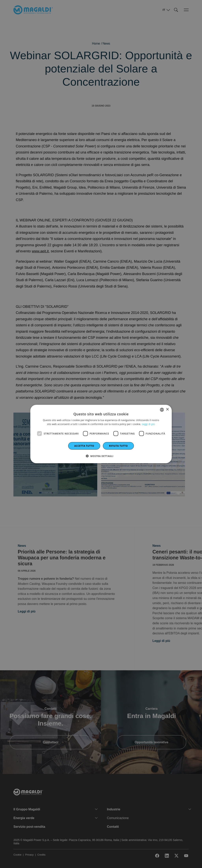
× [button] (167, 410)
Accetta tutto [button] (84, 446)
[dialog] (101, 434)
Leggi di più (148, 424)
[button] (101, 456)
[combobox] (162, 410)
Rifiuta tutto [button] (118, 446)
